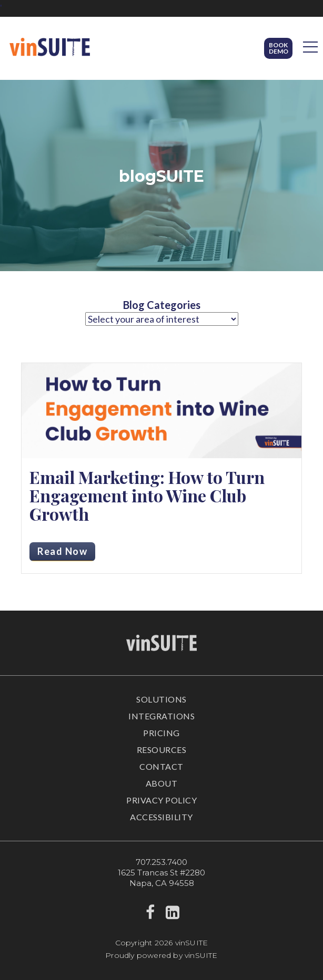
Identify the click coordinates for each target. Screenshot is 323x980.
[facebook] (150, 915)
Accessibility (161, 817)
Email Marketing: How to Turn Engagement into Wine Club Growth (147, 495)
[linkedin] (173, 915)
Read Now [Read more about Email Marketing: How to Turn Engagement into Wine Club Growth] (62, 551)
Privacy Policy (161, 800)
